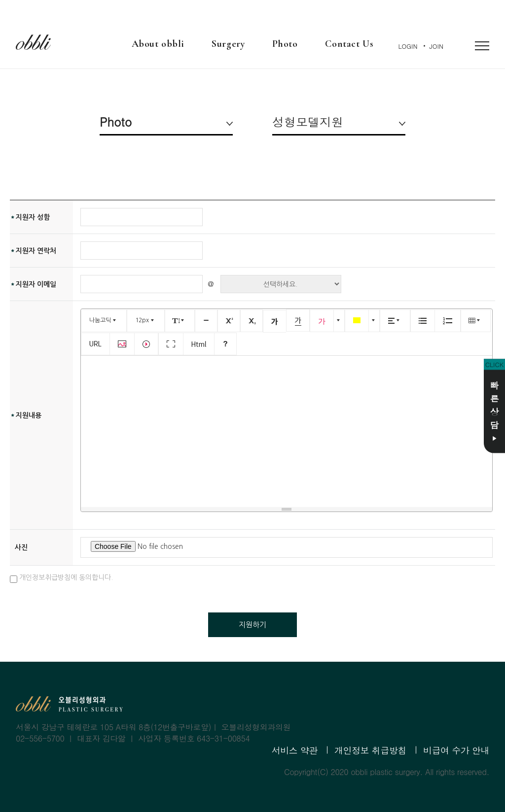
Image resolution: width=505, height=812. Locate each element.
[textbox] (287, 430)
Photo (285, 44)
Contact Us (349, 44)
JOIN (436, 46)
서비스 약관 (295, 750)
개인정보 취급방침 (370, 750)
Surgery (228, 44)
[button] (104, 321)
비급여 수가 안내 (456, 750)
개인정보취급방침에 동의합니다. (61, 578)
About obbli (158, 44)
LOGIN (408, 46)
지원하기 (252, 625)
